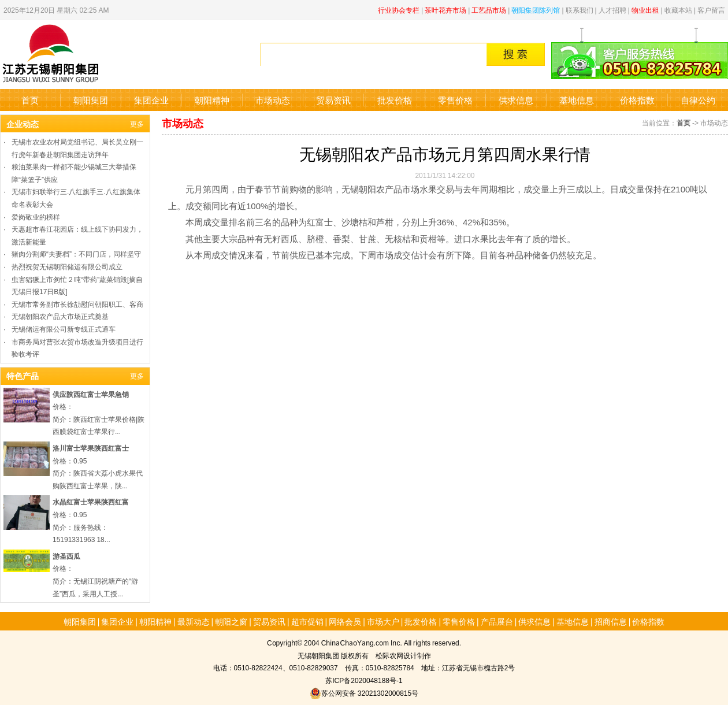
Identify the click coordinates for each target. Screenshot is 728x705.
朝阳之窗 (231, 621)
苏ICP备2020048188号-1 (364, 680)
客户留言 (711, 10)
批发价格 (395, 100)
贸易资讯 (333, 100)
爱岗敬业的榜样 (36, 216)
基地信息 (577, 100)
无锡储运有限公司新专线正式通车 (64, 329)
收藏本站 (678, 10)
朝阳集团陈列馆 (536, 10)
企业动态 (23, 124)
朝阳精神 (212, 100)
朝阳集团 (91, 100)
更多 (137, 123)
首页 (30, 100)
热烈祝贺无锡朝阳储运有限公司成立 (67, 266)
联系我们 (580, 10)
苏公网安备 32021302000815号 (364, 693)
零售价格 (455, 100)
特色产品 (23, 376)
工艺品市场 (489, 10)
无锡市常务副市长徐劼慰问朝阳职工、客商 (77, 304)
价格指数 (637, 100)
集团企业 (151, 100)
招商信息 (611, 621)
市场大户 (383, 621)
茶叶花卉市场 (445, 10)
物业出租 (645, 10)
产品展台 (497, 621)
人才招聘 (612, 10)
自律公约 (698, 100)
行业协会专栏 (399, 10)
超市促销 (307, 621)
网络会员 (345, 621)
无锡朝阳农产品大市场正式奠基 (60, 316)
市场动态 (273, 100)
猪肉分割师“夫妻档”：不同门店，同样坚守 (76, 253)
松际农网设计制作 (403, 655)
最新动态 (194, 621)
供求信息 (516, 100)
